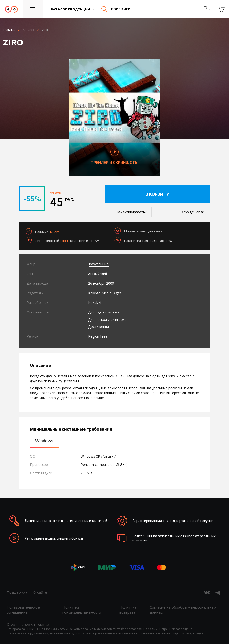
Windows (44, 441)
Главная (9, 30)
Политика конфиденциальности (82, 610)
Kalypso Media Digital (105, 293)
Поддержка (17, 592)
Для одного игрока (104, 312)
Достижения (99, 326)
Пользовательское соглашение (23, 610)
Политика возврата (128, 610)
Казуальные (99, 264)
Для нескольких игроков (108, 319)
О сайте (40, 592)
